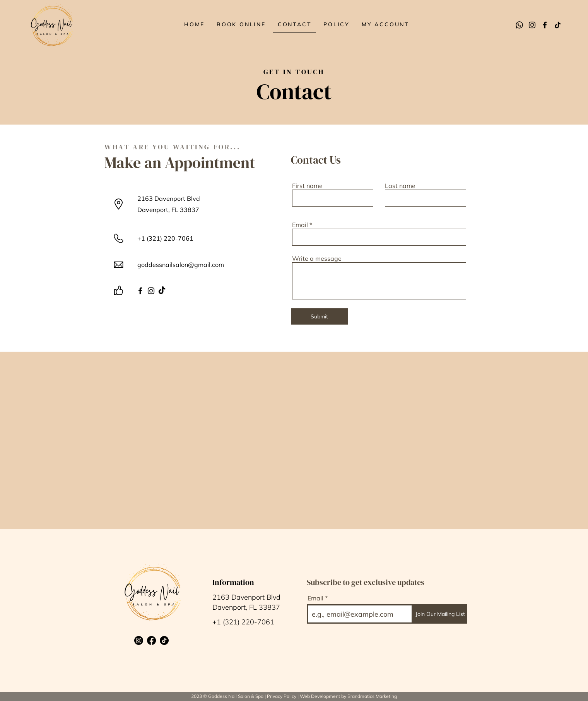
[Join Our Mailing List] (440, 614)
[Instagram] (532, 25)
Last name (400, 186)
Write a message (317, 258)
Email (300, 225)
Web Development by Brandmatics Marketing (348, 696)
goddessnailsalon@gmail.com (181, 265)
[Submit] (319, 316)
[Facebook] (545, 25)
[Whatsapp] (519, 25)
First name (307, 186)
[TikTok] (558, 25)
